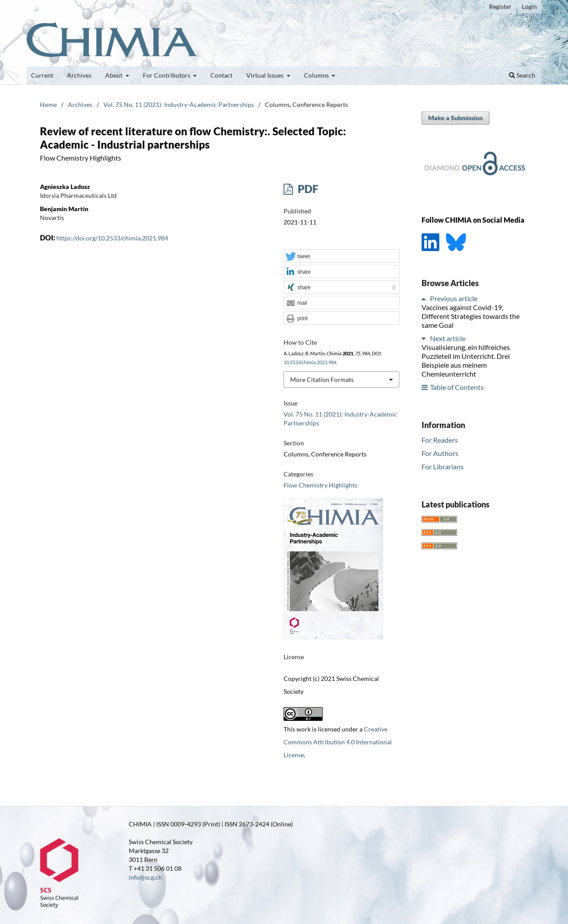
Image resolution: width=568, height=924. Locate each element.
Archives (79, 75)
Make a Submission (456, 118)
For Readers (440, 440)
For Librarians (443, 466)
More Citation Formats (322, 379)
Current (42, 75)
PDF (307, 189)
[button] (342, 256)
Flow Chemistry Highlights (320, 485)
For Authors (440, 453)
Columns (317, 75)
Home (48, 104)
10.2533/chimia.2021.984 (310, 362)
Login (529, 6)
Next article (448, 338)
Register (500, 6)
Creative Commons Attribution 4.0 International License (338, 742)
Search (522, 75)
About (114, 75)
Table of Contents (457, 387)
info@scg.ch (145, 877)
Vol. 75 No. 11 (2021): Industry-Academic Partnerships (179, 104)
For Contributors (167, 75)
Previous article (454, 298)
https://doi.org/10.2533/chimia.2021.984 (112, 238)
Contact (221, 75)
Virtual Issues (266, 75)
